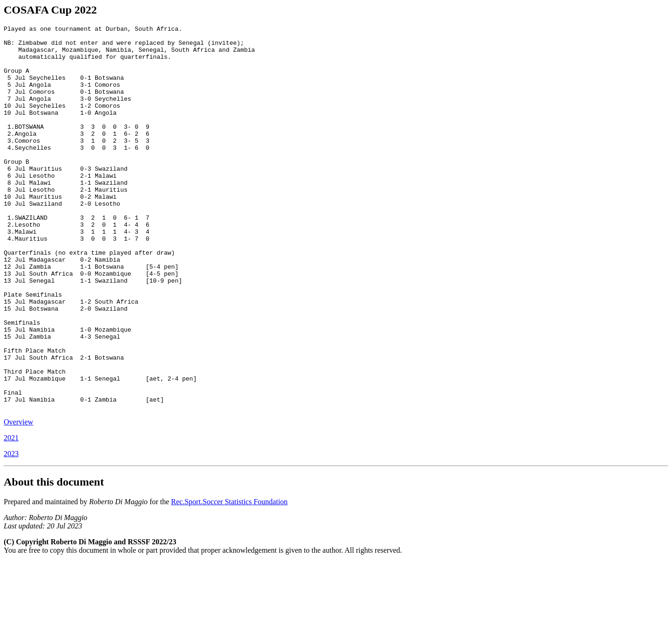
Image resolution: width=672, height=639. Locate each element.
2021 (11, 515)
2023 (11, 531)
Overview (18, 499)
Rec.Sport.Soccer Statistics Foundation (230, 579)
